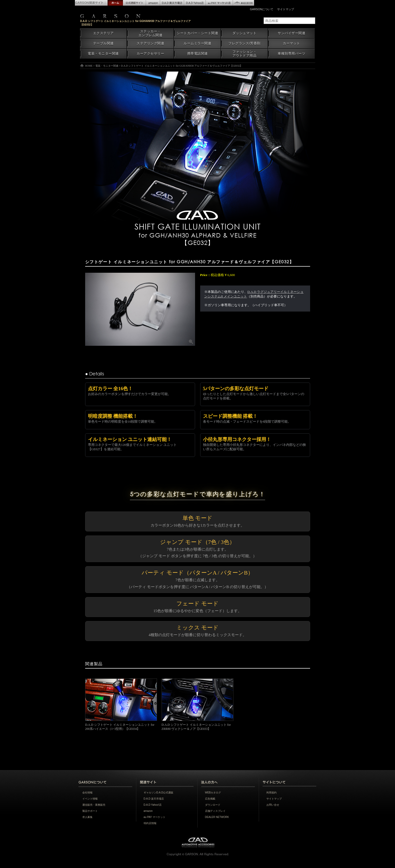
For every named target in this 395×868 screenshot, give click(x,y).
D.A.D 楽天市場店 (154, 799)
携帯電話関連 (197, 54)
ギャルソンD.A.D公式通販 (159, 793)
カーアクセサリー (150, 54)
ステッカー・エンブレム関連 (150, 33)
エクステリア (103, 33)
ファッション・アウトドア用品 (245, 54)
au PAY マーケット (155, 817)
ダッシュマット (245, 33)
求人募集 (87, 817)
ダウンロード (213, 805)
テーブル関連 (103, 43)
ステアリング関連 (150, 43)
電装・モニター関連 (103, 54)
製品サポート (90, 811)
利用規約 (272, 793)
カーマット (291, 43)
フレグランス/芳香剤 (244, 43)
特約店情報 (150, 823)
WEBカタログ (213, 793)
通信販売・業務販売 (94, 805)
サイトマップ (286, 9)
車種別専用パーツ (291, 54)
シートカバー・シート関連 (197, 33)
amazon (148, 811)
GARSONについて (262, 9)
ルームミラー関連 (197, 43)
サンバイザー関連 (291, 33)
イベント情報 (90, 799)
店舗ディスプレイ (215, 811)
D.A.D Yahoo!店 (153, 805)
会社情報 (87, 793)
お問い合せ (273, 805)
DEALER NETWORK (217, 817)
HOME (89, 66)
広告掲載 (210, 799)
